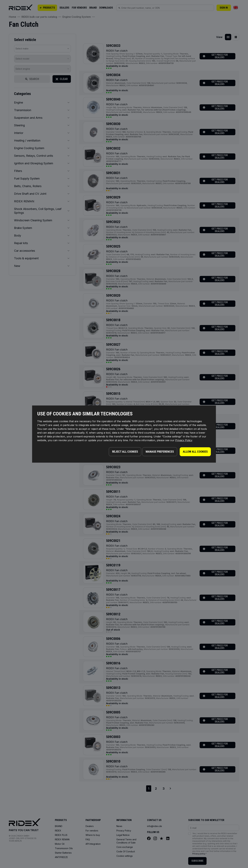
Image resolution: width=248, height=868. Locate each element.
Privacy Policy (184, 441)
